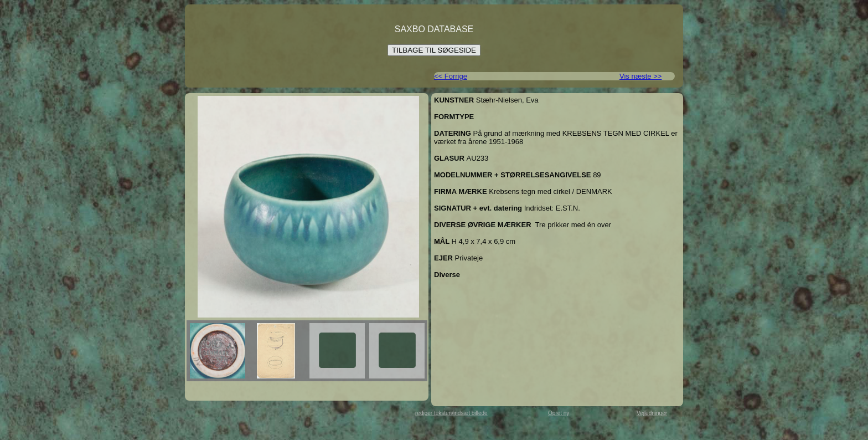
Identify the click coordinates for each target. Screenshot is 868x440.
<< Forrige (451, 76)
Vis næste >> (640, 76)
